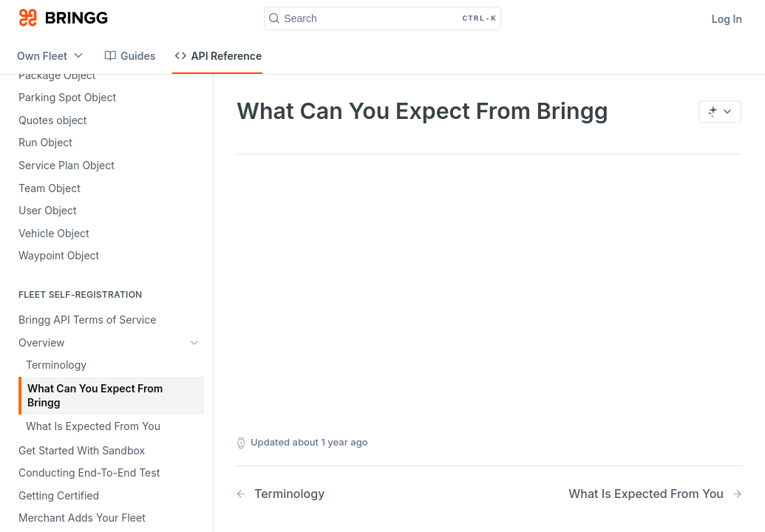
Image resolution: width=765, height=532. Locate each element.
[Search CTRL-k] (382, 18)
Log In (727, 19)
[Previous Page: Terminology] (344, 494)
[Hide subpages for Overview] (194, 343)
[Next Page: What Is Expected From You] (656, 494)
